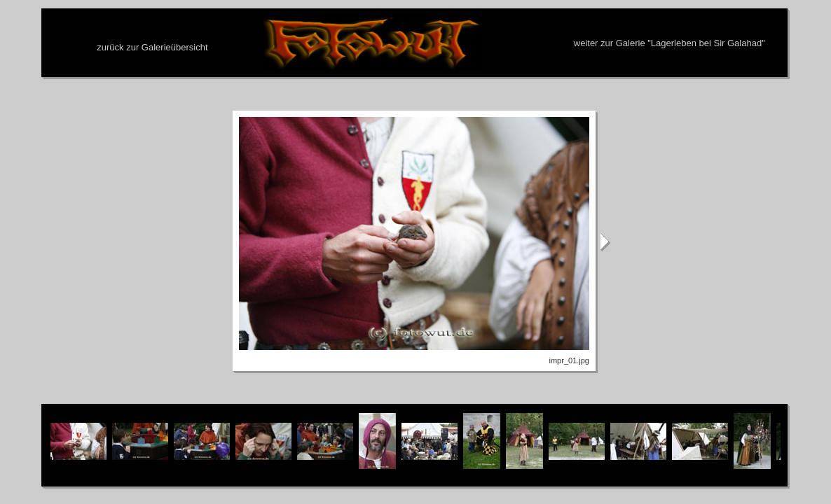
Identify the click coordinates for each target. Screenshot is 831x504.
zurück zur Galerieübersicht (152, 47)
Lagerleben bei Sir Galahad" (708, 43)
